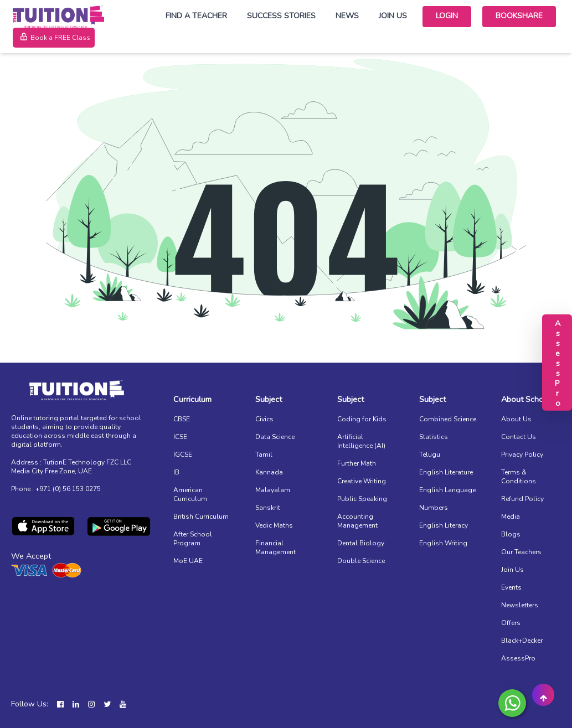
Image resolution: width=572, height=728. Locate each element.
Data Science (275, 437)
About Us (516, 419)
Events (511, 587)
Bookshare (519, 16)
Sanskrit (268, 508)
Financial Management (275, 548)
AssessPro (518, 658)
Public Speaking (362, 499)
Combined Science (448, 419)
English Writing (443, 543)
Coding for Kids (362, 419)
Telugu (430, 455)
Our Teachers (521, 552)
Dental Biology (361, 543)
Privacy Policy (522, 455)
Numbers (434, 508)
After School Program (193, 539)
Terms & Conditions (519, 477)
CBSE (182, 419)
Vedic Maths (274, 525)
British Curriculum (201, 517)
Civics (264, 419)
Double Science (361, 561)
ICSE (180, 437)
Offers (511, 623)
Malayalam (273, 490)
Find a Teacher (196, 16)
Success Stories (281, 16)
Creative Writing (362, 481)
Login (447, 16)
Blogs (511, 534)
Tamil (264, 455)
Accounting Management (357, 521)
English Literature (446, 472)
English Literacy (444, 525)
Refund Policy (522, 499)
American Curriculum (190, 494)
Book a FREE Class (54, 38)
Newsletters (520, 605)
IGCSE (183, 455)
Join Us (393, 16)
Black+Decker (522, 641)
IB (176, 472)
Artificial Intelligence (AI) (361, 441)
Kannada (269, 472)
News (347, 16)
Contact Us (519, 437)
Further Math (357, 463)
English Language (447, 490)
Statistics (434, 437)
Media (511, 517)
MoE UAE (188, 561)
